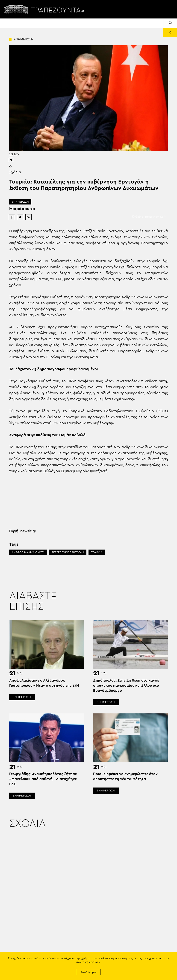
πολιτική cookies (88, 962)
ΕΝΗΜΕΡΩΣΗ (20, 202)
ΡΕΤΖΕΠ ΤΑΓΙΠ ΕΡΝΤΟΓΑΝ (68, 552)
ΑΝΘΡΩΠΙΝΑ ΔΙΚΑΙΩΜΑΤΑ (28, 552)
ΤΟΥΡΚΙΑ (97, 552)
